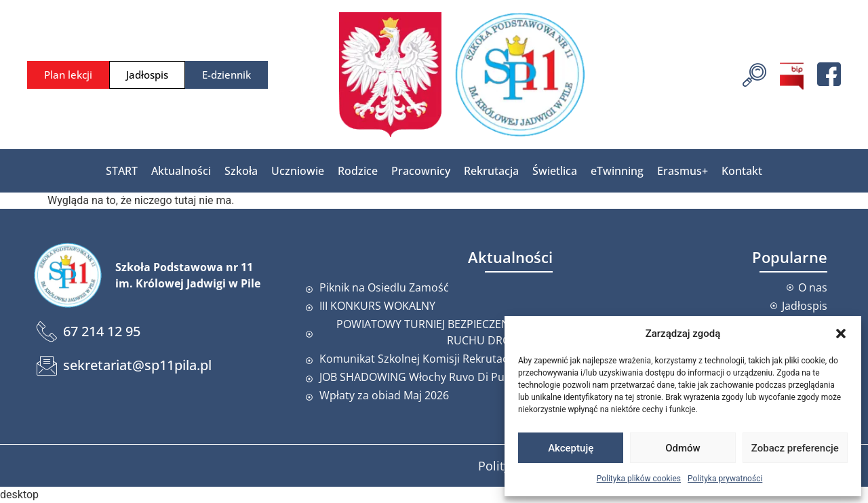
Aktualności (181, 171)
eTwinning (617, 171)
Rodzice (358, 171)
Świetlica (555, 171)
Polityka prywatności (725, 479)
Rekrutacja (491, 171)
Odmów (683, 448)
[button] (841, 334)
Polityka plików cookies (639, 479)
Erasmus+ (683, 171)
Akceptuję (571, 448)
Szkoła (241, 171)
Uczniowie (298, 171)
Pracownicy (421, 171)
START (122, 171)
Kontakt (742, 171)
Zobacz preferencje (795, 448)
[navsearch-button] (754, 73)
